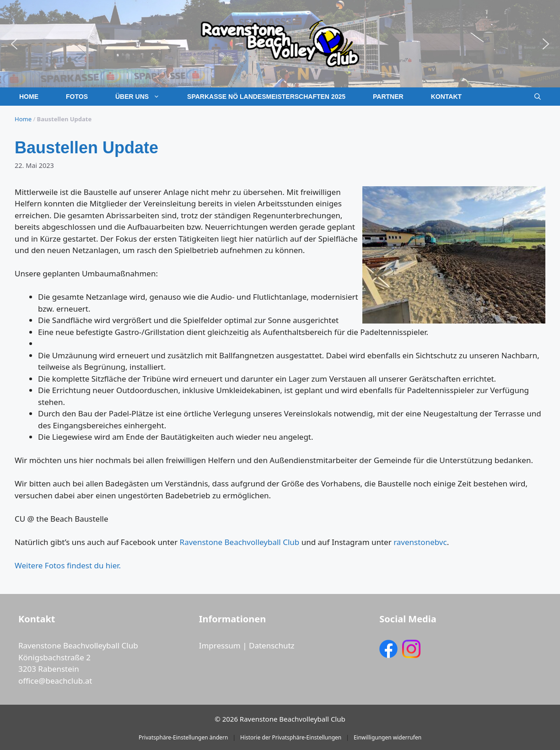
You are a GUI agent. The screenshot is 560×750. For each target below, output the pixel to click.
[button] (14, 44)
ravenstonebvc (420, 542)
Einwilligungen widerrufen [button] (388, 737)
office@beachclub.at (55, 681)
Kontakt (446, 97)
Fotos (77, 97)
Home (29, 97)
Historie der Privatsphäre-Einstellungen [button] (291, 737)
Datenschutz (272, 645)
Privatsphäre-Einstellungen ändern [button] (183, 737)
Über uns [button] (144, 97)
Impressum (220, 645)
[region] (280, 44)
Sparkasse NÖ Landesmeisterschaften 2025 (266, 97)
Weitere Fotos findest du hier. (68, 565)
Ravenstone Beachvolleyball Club (240, 542)
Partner (388, 97)
